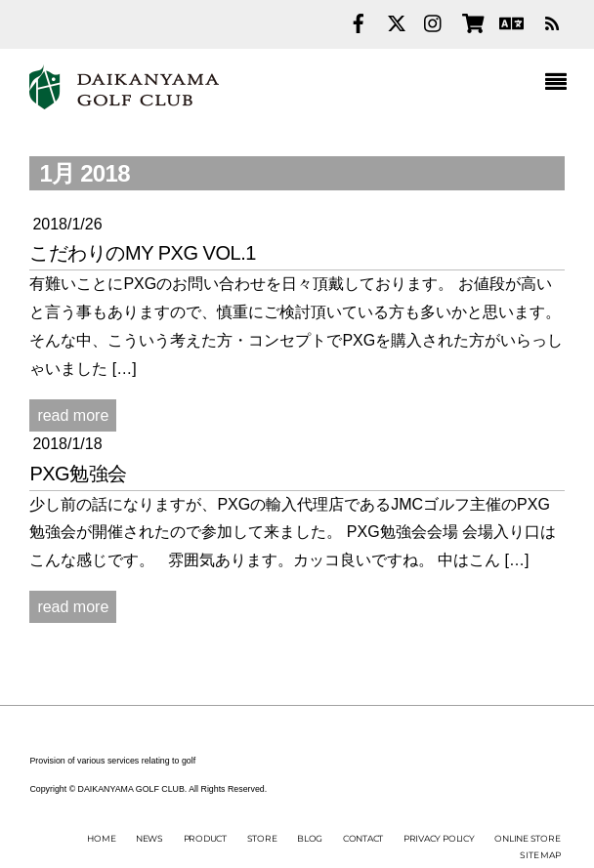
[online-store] (472, 21)
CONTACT (363, 838)
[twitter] (397, 21)
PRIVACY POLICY (439, 838)
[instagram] (434, 21)
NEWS (149, 838)
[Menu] (561, 84)
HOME (101, 838)
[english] (509, 21)
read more (73, 415)
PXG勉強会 (78, 474)
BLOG (310, 838)
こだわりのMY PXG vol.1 (143, 253)
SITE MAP (540, 855)
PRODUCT (205, 838)
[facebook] (359, 21)
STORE (262, 838)
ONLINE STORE (527, 838)
